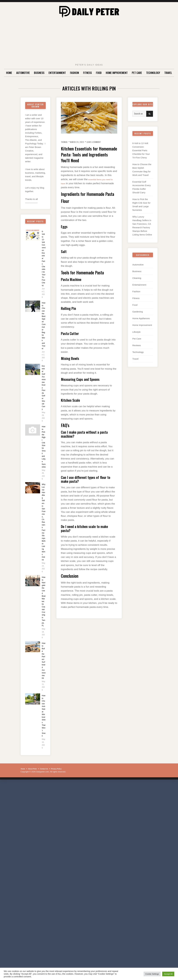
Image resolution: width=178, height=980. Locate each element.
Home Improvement (117, 73)
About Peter (35, 855)
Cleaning (137, 281)
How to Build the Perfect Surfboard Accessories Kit (44, 731)
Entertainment (57, 73)
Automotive (23, 73)
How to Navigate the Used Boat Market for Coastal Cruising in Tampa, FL (44, 662)
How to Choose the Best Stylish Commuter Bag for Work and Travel (44, 342)
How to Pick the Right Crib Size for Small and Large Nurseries (44, 483)
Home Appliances (141, 321)
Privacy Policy (63, 855)
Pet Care (137, 73)
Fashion (74, 73)
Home (9, 73)
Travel (168, 73)
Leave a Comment (100, 142)
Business (39, 73)
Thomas (65, 142)
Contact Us (48, 855)
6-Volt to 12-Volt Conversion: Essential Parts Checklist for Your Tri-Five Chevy (44, 264)
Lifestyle (137, 335)
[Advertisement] (89, 41)
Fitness (87, 73)
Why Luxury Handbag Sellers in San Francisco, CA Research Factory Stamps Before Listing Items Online (44, 571)
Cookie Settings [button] (152, 974)
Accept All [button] (168, 974)
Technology (153, 73)
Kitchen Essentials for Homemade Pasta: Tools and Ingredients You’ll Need (89, 154)
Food (99, 73)
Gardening (138, 315)
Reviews (137, 348)
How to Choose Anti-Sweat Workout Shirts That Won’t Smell (44, 795)
